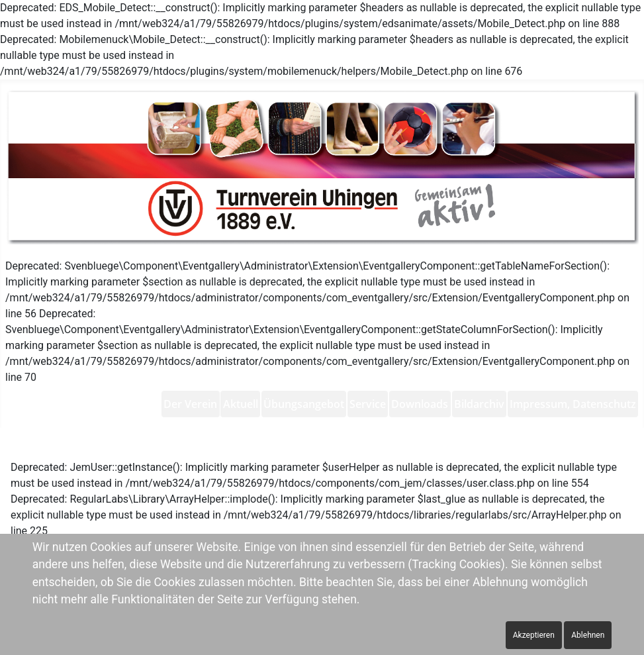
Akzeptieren (534, 635)
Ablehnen (588, 635)
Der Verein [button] (190, 404)
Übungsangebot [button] (304, 404)
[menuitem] (190, 404)
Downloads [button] (420, 404)
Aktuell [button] (241, 404)
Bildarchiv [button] (479, 404)
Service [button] (368, 404)
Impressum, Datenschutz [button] (573, 404)
